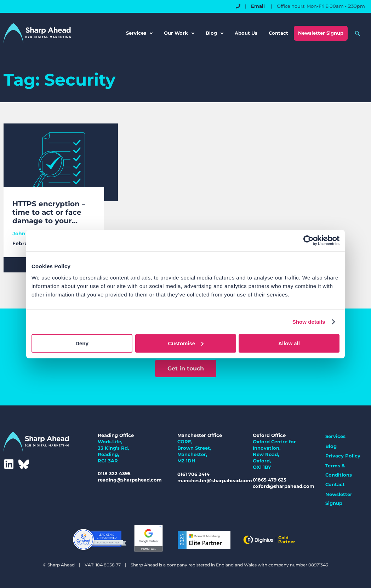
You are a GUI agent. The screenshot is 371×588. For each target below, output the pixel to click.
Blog (215, 33)
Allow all (289, 343)
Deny (82, 343)
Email (259, 6)
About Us (246, 33)
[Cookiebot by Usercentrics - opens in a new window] (309, 241)
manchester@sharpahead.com (215, 480)
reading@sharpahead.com (130, 480)
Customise (186, 343)
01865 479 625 (270, 480)
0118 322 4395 (114, 473)
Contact (278, 33)
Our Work (179, 33)
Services (139, 33)
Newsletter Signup (321, 33)
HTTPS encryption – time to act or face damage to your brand (49, 212)
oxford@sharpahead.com (284, 486)
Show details (309, 322)
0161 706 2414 (193, 474)
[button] (358, 33)
